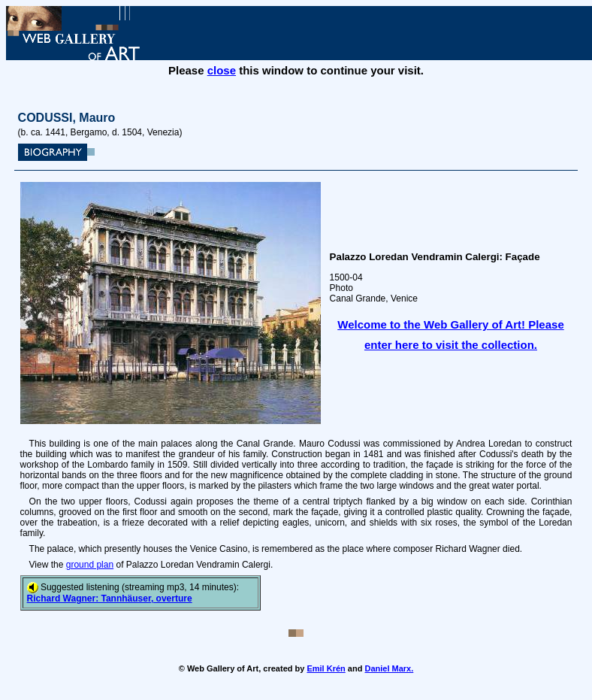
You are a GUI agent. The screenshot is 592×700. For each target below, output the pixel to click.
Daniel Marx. (389, 668)
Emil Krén (326, 668)
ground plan (90, 565)
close (222, 70)
